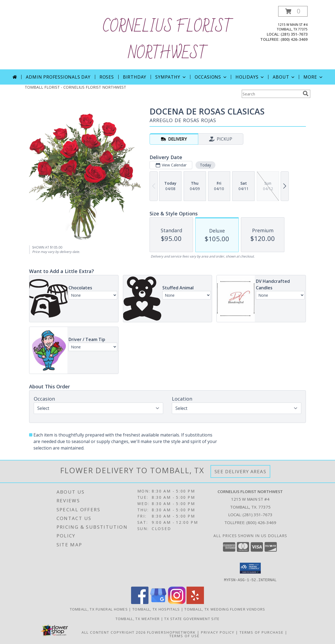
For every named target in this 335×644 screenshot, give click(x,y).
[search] (306, 94)
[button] (293, 11)
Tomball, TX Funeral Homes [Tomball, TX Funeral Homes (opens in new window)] (99, 609)
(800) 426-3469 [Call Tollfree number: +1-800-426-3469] (261, 522)
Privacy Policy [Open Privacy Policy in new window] (218, 632)
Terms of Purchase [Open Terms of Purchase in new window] (262, 632)
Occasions (211, 77)
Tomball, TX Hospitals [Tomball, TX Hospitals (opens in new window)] (156, 609)
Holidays (250, 77)
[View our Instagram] (177, 602)
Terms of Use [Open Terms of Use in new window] (184, 636)
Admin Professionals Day (58, 77)
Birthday (135, 77)
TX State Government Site (192, 618)
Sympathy (171, 77)
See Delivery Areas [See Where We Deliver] (241, 471)
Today (205, 165)
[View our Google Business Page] (158, 602)
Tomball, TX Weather (138, 618)
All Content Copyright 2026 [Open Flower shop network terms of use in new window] (114, 632)
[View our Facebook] (140, 602)
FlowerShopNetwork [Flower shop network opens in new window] (171, 632)
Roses (107, 77)
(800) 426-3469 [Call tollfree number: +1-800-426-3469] (294, 39)
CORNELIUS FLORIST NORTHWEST (167, 40)
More (313, 77)
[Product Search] (271, 94)
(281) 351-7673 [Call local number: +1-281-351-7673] (294, 34)
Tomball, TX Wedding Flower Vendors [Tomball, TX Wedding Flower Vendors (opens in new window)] (225, 609)
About (284, 77)
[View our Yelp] (195, 602)
